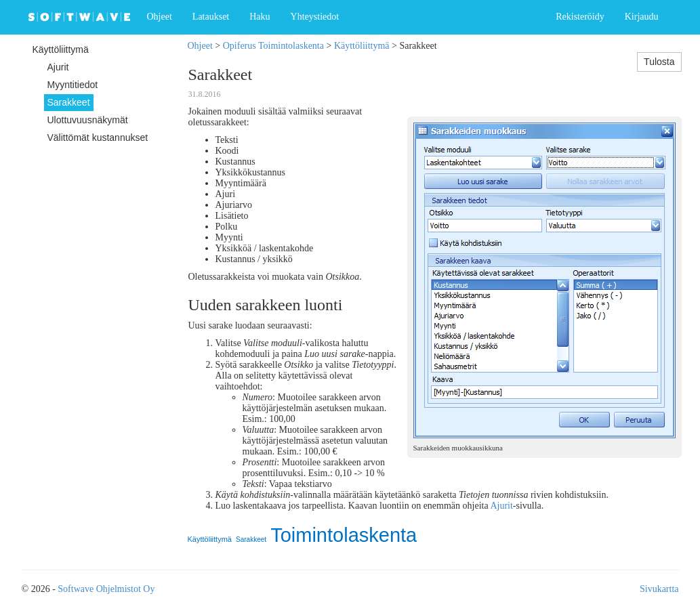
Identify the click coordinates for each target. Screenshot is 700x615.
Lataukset (211, 17)
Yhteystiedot (315, 17)
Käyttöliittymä (362, 46)
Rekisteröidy (580, 17)
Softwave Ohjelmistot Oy (106, 589)
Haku (260, 17)
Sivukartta (659, 589)
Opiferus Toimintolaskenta (273, 46)
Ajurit (501, 506)
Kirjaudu (642, 17)
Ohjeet (160, 17)
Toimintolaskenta (344, 535)
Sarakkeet (251, 539)
